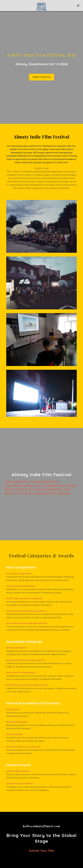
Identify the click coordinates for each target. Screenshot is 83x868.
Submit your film (42, 851)
